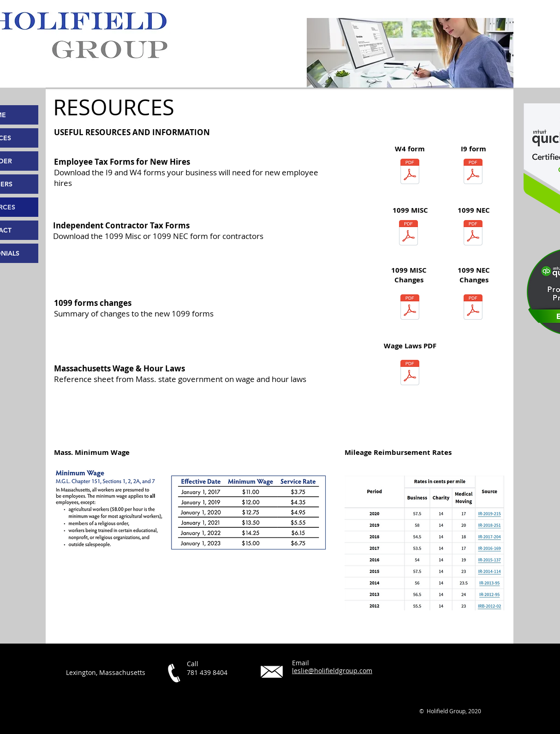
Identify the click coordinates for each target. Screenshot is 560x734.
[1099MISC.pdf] (410, 308)
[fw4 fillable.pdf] (410, 173)
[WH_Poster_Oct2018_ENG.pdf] (410, 374)
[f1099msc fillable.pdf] (408, 234)
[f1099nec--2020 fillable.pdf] (473, 234)
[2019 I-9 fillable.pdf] (473, 173)
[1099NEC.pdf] (473, 308)
